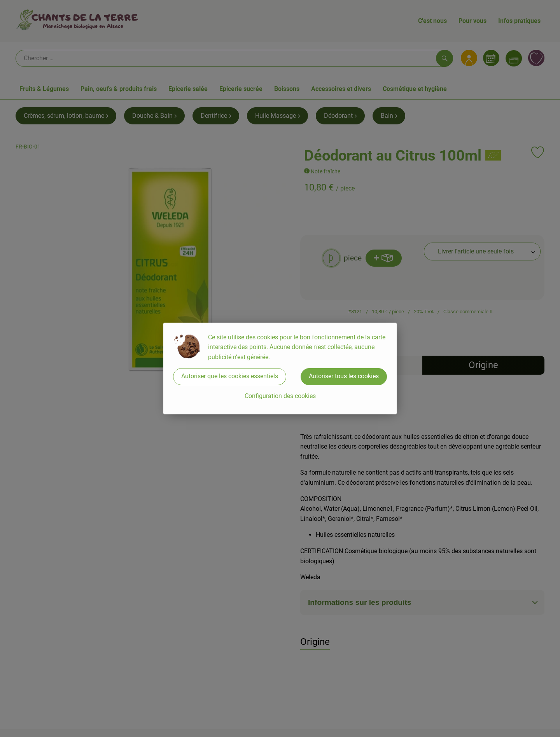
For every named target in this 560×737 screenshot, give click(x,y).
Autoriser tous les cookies (344, 376)
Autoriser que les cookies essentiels (230, 376)
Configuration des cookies (280, 396)
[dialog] (280, 368)
